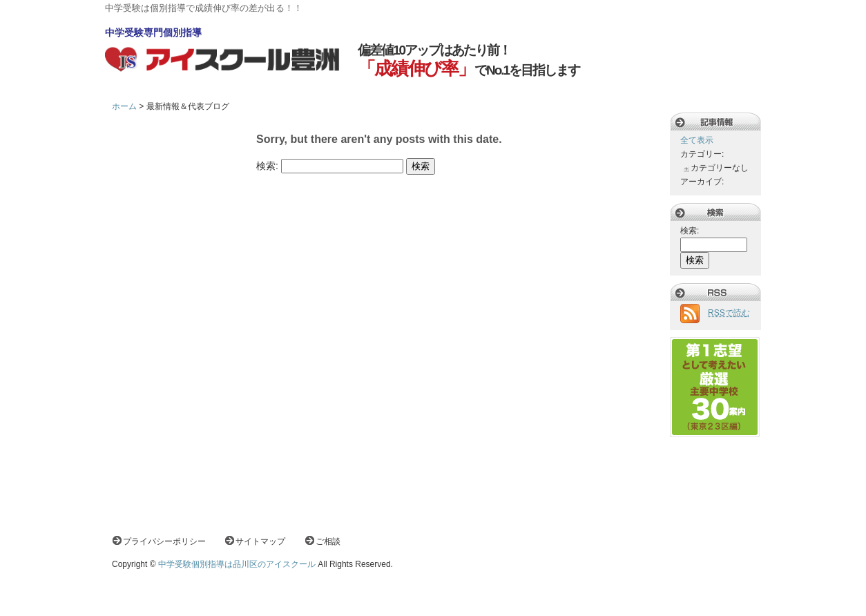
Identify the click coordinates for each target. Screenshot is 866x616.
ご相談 (328, 541)
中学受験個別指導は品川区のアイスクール (237, 564)
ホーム (124, 106)
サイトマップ (260, 541)
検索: (267, 166)
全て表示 (697, 140)
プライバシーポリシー (164, 541)
